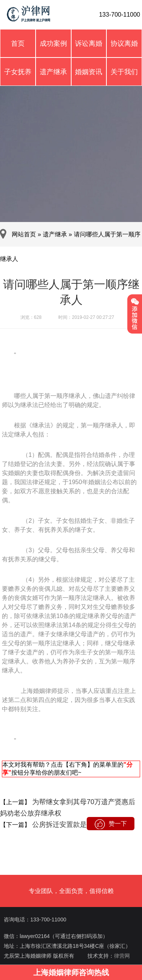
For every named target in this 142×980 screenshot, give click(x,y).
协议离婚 (124, 43)
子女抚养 (18, 72)
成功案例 (53, 43)
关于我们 (124, 72)
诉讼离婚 (89, 43)
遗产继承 (53, 72)
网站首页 (24, 234)
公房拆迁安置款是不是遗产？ (76, 825)
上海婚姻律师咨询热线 (71, 972)
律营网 (122, 956)
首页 (18, 43)
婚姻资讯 (89, 72)
